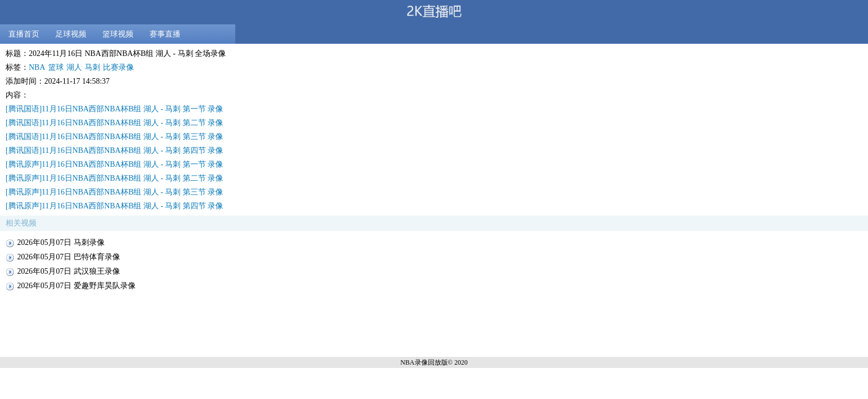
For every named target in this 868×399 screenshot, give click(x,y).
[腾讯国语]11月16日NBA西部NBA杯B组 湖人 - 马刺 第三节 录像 (114, 137)
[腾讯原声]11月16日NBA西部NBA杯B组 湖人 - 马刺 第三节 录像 (114, 192)
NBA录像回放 (420, 362)
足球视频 (71, 34)
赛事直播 (165, 34)
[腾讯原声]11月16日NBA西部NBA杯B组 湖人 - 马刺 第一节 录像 (114, 164)
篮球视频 (118, 34)
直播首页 (24, 34)
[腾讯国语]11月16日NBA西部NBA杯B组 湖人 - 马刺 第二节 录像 (114, 123)
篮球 (56, 67)
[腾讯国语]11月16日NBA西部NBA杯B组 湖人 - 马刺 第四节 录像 (114, 150)
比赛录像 (118, 67)
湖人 (74, 67)
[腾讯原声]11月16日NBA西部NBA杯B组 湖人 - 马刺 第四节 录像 (114, 206)
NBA (37, 67)
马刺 (92, 67)
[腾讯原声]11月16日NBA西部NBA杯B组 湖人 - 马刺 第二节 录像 (114, 178)
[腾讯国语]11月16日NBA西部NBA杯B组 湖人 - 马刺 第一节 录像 (114, 109)
